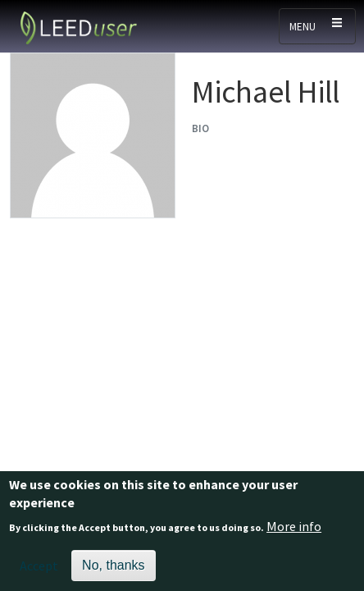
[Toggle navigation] (317, 26)
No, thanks (113, 571)
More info (294, 531)
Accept (39, 571)
